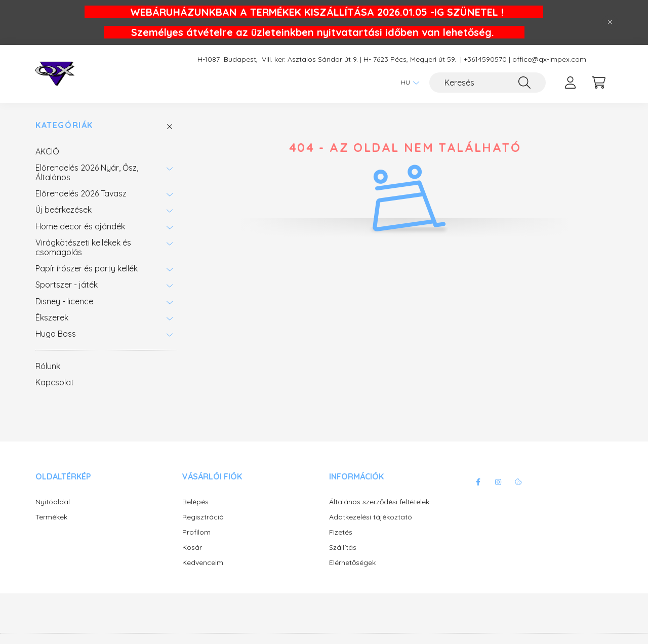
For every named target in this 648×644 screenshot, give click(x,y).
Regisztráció (203, 517)
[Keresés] (488, 83)
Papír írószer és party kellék (87, 268)
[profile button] (570, 83)
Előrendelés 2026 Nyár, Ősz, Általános (87, 172)
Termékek (51, 517)
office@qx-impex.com (549, 59)
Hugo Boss (56, 334)
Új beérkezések (64, 210)
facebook (478, 482)
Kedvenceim (203, 563)
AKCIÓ (47, 151)
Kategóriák (64, 125)
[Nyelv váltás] (408, 83)
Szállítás (343, 548)
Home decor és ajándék (80, 226)
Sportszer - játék (67, 285)
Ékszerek (52, 317)
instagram (498, 482)
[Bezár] (610, 22)
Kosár (192, 548)
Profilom (196, 532)
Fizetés (341, 532)
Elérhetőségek (352, 563)
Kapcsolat (55, 382)
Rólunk (48, 366)
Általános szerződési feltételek (379, 502)
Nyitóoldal (53, 502)
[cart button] (598, 83)
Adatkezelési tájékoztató (371, 517)
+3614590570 (485, 59)
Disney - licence (64, 301)
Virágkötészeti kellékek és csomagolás (83, 247)
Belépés (195, 502)
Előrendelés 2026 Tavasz (81, 193)
